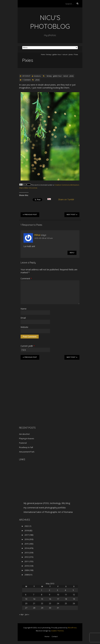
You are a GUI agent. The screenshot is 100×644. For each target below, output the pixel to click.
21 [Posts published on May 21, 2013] (34, 603)
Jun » (27, 614)
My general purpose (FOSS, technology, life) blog (47, 503)
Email (23, 318)
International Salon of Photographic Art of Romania (48, 512)
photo (71, 54)
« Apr (21, 614)
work (37, 185)
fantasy (49, 54)
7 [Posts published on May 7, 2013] (34, 595)
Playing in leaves (27, 438)
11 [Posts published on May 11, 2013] (66, 595)
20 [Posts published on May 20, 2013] (26, 603)
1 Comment (27, 80)
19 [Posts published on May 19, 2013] (74, 599)
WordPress (72, 628)
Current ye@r (28, 346)
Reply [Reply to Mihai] (72, 253)
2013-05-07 (26, 76)
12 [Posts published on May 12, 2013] (74, 595)
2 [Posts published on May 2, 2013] (49, 590)
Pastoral (23, 443)
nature (65, 54)
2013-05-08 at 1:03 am (44, 238)
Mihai (37, 235)
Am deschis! (24, 434)
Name (24, 309)
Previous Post (30, 215)
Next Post (72, 215)
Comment (26, 278)
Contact (55, 636)
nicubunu (37, 76)
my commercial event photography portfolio (45, 508)
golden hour (57, 54)
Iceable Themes (57, 631)
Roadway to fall (26, 447)
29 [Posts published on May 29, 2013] (42, 608)
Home (43, 54)
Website (24, 327)
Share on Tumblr (67, 200)
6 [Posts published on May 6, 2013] (26, 595)
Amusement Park (27, 452)
